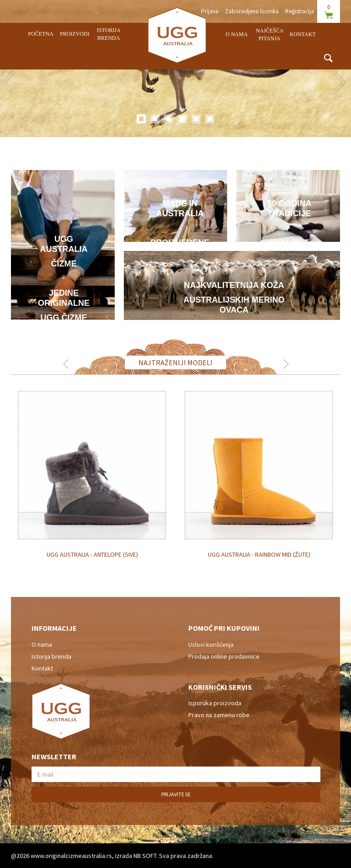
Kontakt (303, 34)
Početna (40, 34)
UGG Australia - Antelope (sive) (92, 554)
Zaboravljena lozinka (252, 11)
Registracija (300, 11)
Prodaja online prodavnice (224, 656)
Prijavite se (176, 794)
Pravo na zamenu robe (219, 715)
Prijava (210, 11)
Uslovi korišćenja (211, 644)
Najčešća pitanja (270, 35)
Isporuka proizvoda (215, 703)
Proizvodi (75, 34)
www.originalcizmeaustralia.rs (71, 856)
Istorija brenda (109, 34)
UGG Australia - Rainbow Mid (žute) (259, 554)
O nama (237, 34)
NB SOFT (145, 856)
